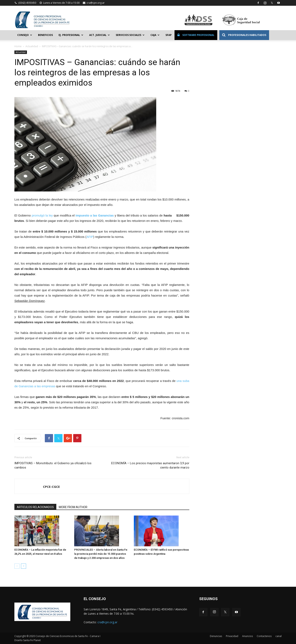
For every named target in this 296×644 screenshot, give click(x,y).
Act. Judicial (99, 35)
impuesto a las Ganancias (95, 215)
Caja (155, 35)
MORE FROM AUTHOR (73, 507)
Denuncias (216, 636)
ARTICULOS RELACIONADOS (35, 507)
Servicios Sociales (130, 35)
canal (279, 636)
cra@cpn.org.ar (96, 3)
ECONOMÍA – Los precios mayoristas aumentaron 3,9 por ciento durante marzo (150, 465)
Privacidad (232, 636)
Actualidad (32, 46)
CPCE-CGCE (51, 487)
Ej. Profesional (71, 35)
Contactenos (264, 636)
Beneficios (45, 35)
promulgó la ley (42, 215)
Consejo (25, 35)
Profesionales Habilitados (244, 35)
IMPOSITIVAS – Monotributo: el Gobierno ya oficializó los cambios (53, 465)
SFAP (169, 35)
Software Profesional (196, 35)
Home (18, 46)
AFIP (90, 237)
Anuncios (247, 636)
